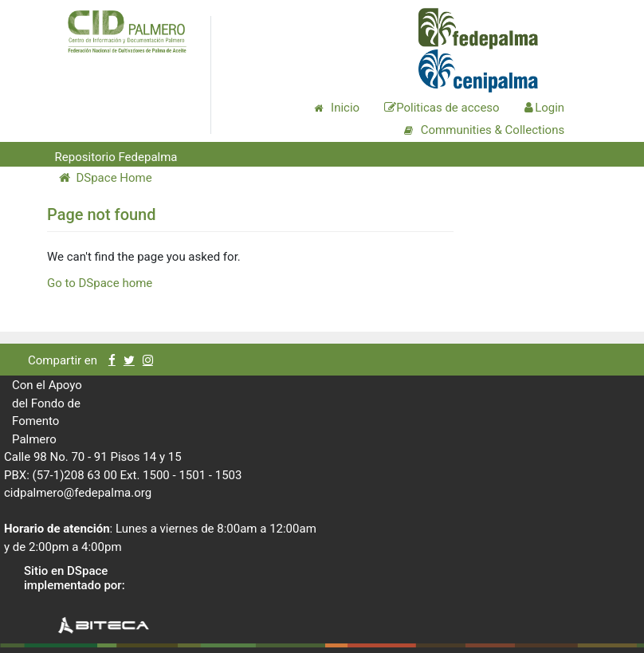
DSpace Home (106, 178)
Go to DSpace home (100, 283)
